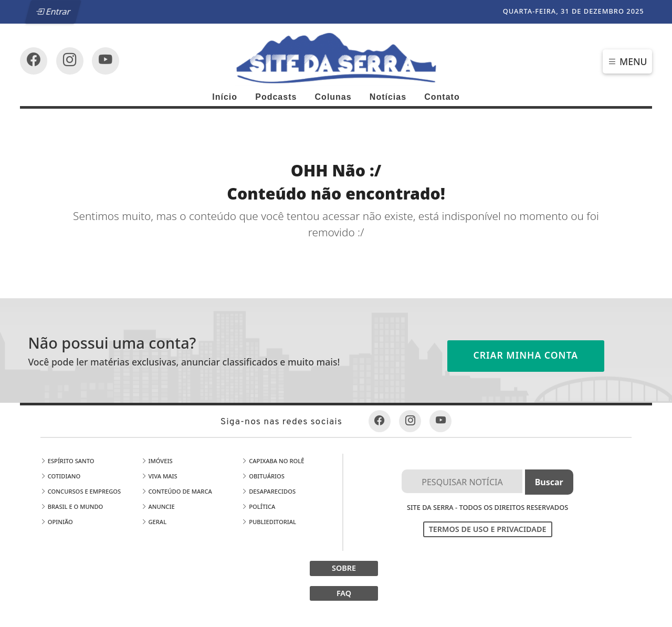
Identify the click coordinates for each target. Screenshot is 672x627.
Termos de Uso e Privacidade (488, 529)
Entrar (54, 12)
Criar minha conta (526, 355)
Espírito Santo (67, 461)
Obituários (263, 476)
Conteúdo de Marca (177, 491)
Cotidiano (60, 476)
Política (258, 506)
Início (225, 97)
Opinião (57, 522)
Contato (442, 97)
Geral (154, 522)
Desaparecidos (269, 491)
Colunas (333, 97)
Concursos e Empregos (81, 491)
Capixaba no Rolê (273, 461)
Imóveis (157, 461)
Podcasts (276, 97)
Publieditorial (269, 522)
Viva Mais (159, 476)
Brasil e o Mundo (72, 506)
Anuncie (158, 506)
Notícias (388, 97)
